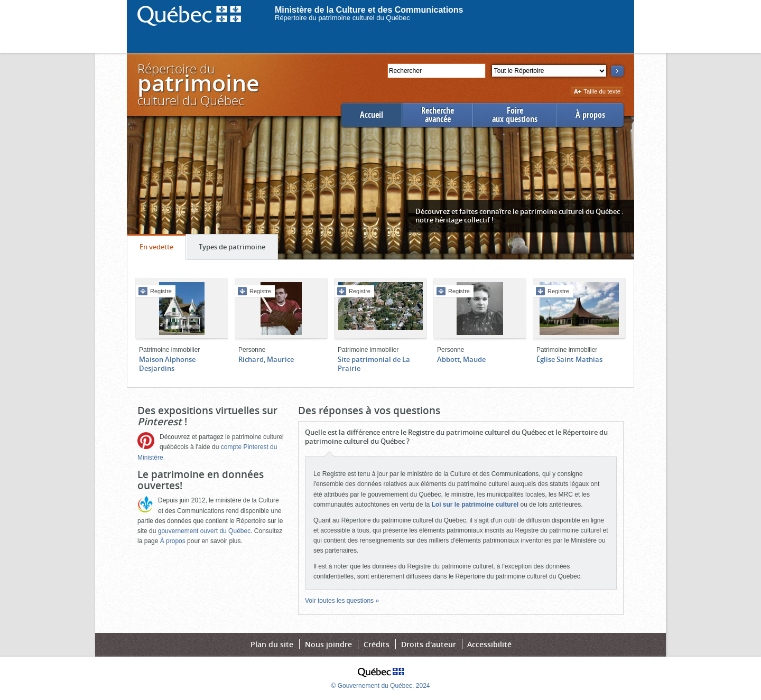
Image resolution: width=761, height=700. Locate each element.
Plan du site (272, 644)
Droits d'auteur (429, 644)
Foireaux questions (515, 115)
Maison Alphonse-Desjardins (168, 364)
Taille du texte (597, 92)
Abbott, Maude (461, 359)
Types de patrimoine (238, 249)
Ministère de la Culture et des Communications (369, 10)
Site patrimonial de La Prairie (374, 364)
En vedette (163, 249)
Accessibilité (489, 644)
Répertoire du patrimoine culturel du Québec (342, 18)
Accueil (372, 115)
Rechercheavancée (438, 115)
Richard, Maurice (266, 359)
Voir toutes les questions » (342, 601)
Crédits (377, 644)
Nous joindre (328, 644)
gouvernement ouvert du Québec (204, 531)
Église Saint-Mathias (569, 359)
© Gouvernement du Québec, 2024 (381, 686)
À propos (590, 115)
